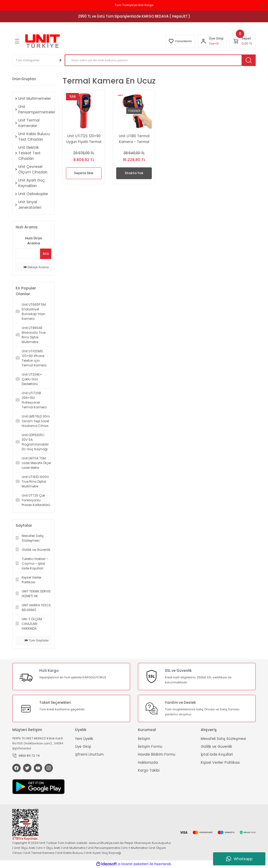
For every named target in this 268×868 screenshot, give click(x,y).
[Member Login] (203, 41)
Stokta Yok (134, 173)
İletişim (144, 739)
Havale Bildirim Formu (157, 754)
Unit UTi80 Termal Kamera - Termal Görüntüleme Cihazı (134, 139)
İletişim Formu (150, 747)
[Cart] (243, 41)
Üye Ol (214, 43)
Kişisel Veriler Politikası (220, 763)
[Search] (160, 60)
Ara (46, 254)
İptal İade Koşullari (217, 754)
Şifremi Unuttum (89, 754)
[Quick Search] (26, 254)
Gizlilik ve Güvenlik (216, 747)
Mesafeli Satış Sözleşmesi (223, 739)
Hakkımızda (148, 763)
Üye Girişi (83, 747)
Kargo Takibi (149, 770)
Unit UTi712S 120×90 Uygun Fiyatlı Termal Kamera (84, 139)
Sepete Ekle (84, 173)
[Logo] (43, 41)
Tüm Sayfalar (37, 640)
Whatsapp (239, 859)
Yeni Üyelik (84, 739)
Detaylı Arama (36, 267)
